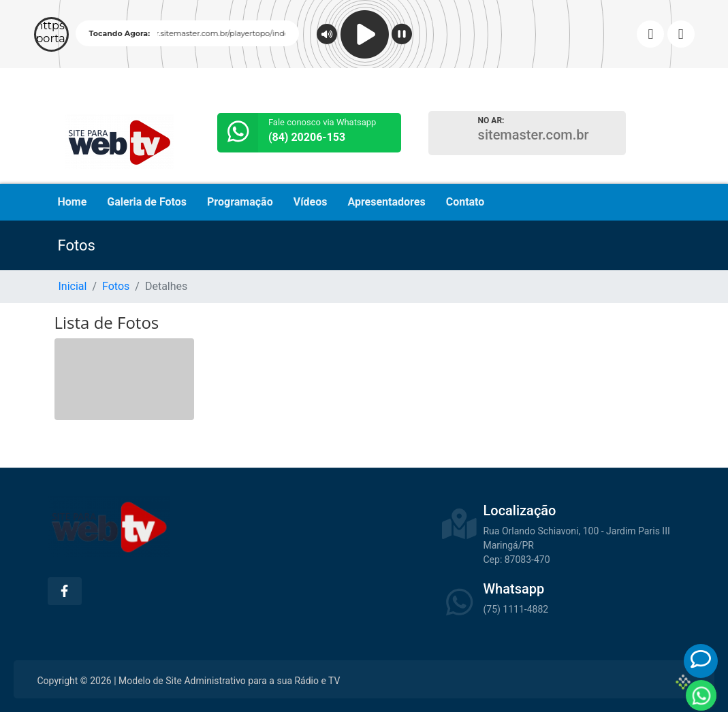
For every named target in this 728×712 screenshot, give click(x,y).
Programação (240, 202)
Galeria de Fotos (147, 202)
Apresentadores (386, 202)
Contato (465, 202)
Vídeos (311, 202)
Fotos (116, 286)
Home (73, 202)
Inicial (73, 286)
